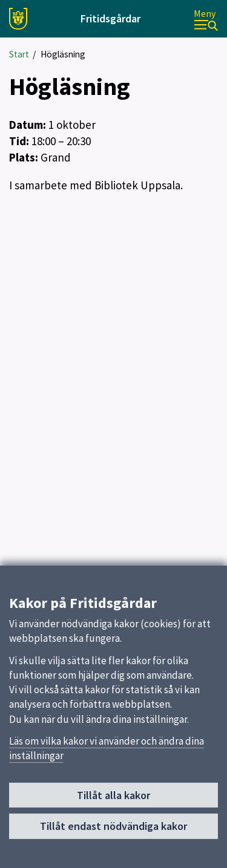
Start (19, 54)
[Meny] (206, 19)
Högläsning (63, 54)
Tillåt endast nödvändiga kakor (113, 832)
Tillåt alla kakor (113, 801)
